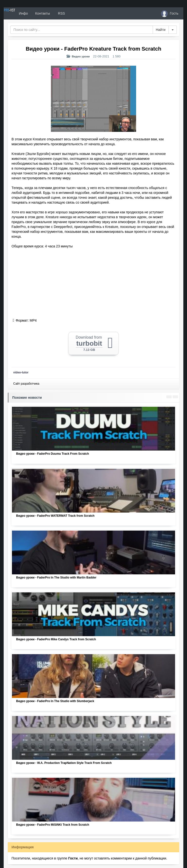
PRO (18, 13)
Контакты (60, 13)
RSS (79, 13)
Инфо (41, 13)
